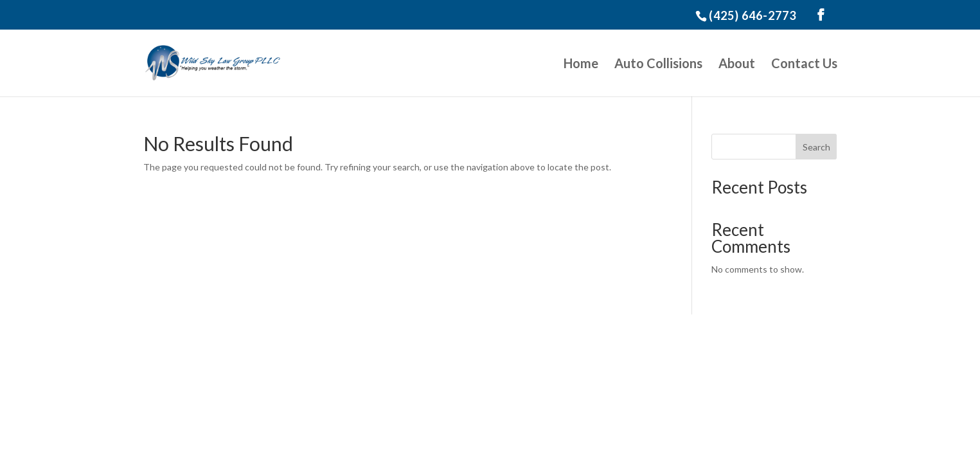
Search (816, 147)
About (737, 65)
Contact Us (804, 65)
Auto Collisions (658, 65)
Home (581, 65)
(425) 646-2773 (753, 15)
